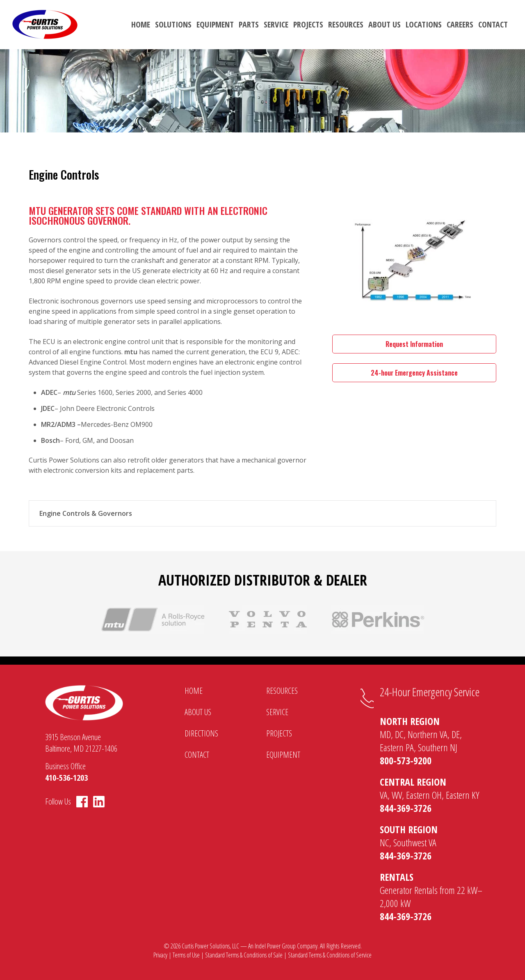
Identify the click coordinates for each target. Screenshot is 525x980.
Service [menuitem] (276, 24)
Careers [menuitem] (460, 24)
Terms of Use (186, 955)
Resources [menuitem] (346, 24)
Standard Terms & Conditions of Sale (244, 955)
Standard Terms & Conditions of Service (330, 955)
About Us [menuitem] (385, 24)
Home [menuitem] (141, 24)
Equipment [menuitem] (215, 24)
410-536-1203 (66, 778)
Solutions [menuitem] (173, 24)
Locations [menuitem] (424, 24)
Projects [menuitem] (308, 24)
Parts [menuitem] (249, 24)
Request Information (414, 344)
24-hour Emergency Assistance (414, 373)
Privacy (160, 955)
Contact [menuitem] (493, 24)
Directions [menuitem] (201, 733)
